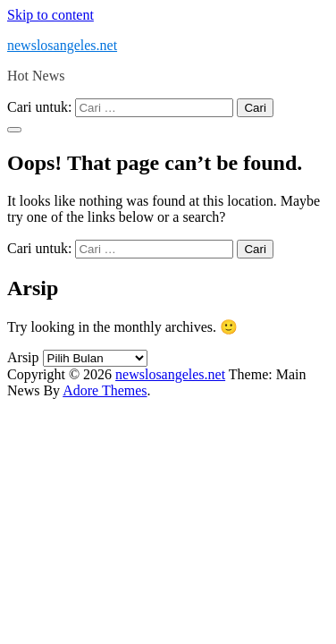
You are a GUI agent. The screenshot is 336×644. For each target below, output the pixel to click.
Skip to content (50, 15)
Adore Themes (105, 390)
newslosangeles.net (62, 45)
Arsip (23, 357)
